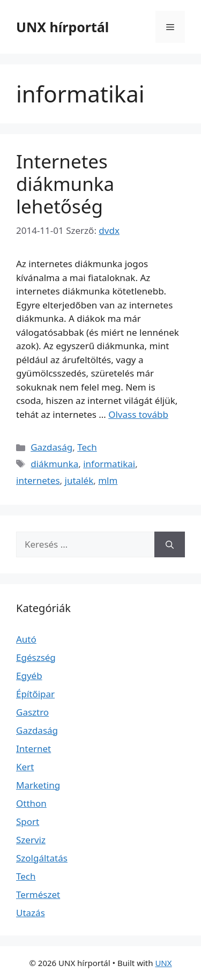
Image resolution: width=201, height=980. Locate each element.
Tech (87, 447)
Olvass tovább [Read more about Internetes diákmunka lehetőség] (138, 414)
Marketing (38, 785)
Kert (25, 767)
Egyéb (29, 676)
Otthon (31, 803)
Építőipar (35, 694)
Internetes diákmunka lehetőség (65, 184)
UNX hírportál (62, 27)
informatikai (109, 464)
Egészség (36, 657)
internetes (38, 480)
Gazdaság (51, 447)
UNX (163, 963)
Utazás (31, 913)
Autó (26, 639)
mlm (108, 480)
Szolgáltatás (42, 858)
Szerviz (31, 840)
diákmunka (54, 464)
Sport (28, 821)
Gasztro (32, 712)
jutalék (79, 480)
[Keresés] (170, 544)
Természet (38, 894)
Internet (33, 749)
